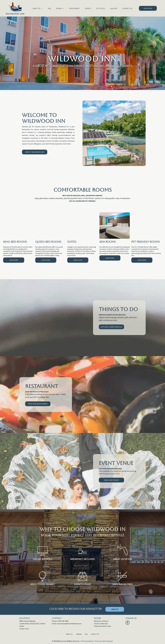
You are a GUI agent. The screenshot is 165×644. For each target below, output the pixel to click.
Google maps (24, 629)
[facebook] (128, 623)
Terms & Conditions (87, 641)
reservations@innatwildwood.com (69, 624)
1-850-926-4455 (63, 621)
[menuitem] (38, 8)
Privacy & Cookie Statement (104, 641)
